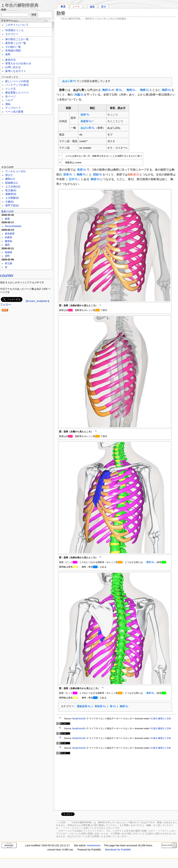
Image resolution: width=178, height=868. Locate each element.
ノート (76, 7)
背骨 (66, 174)
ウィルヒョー (15, 171)
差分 (104, 7)
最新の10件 (7, 211)
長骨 (80, 170)
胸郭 (165, 90)
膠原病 (9, 241)
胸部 (105, 90)
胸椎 (143, 90)
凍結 (8, 104)
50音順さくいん (14, 30)
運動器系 (82, 706)
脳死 (7, 245)
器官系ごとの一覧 (16, 43)
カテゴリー (12, 34)
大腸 (9, 202)
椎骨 (149, 562)
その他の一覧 (13, 47)
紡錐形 (9, 237)
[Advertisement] (116, 49)
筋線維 (11, 183)
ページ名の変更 (14, 112)
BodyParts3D (79, 719)
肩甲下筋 (12, 205)
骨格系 (98, 706)
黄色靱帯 (10, 234)
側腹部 (11, 194)
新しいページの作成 (17, 81)
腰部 (10, 179)
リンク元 (10, 89)
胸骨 (129, 90)
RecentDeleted (13, 226)
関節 (96, 174)
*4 (102, 688)
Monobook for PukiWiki (118, 850)
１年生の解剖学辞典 (20, 5)
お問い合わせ (13, 67)
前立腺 (11, 190)
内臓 (77, 95)
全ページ (10, 96)
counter (7, 275)
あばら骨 (67, 81)
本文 (63, 7)
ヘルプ (9, 100)
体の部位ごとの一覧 (17, 39)
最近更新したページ (17, 93)
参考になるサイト (16, 71)
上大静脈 (12, 198)
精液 (7, 219)
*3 (100, 557)
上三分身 (13, 187)
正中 (72, 179)
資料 (8, 54)
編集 (92, 7)
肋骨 (83, 115)
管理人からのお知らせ (18, 63)
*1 (100, 305)
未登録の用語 (13, 51)
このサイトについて (17, 25)
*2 (96, 431)
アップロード (13, 108)
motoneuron (94, 845)
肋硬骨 (85, 121)
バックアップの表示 (17, 85)
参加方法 (10, 60)
